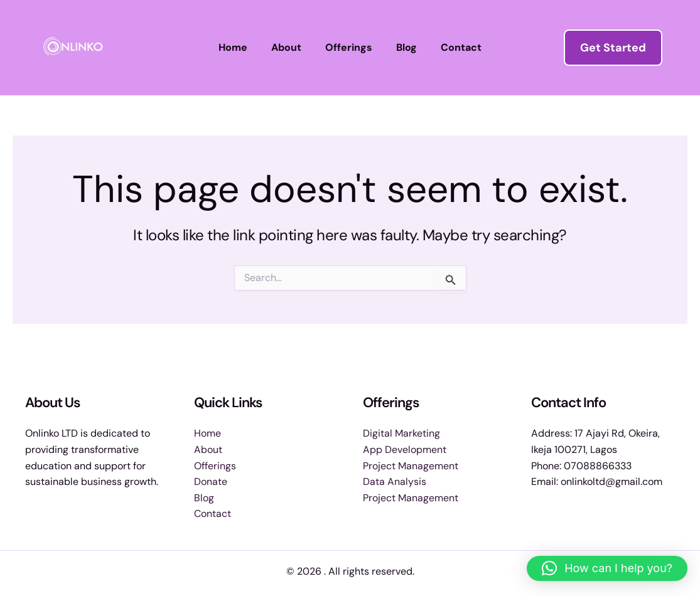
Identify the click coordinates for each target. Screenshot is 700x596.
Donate (211, 482)
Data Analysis (395, 482)
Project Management (411, 466)
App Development (405, 450)
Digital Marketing (401, 433)
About (290, 47)
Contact (454, 47)
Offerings (349, 47)
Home (240, 47)
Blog (403, 47)
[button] (613, 48)
